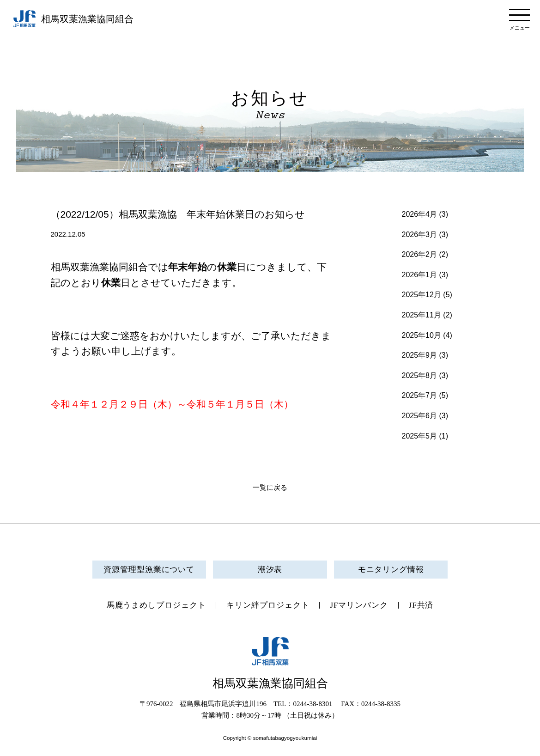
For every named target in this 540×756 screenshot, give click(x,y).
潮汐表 (270, 570)
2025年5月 (420, 436)
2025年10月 (422, 335)
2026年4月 (420, 214)
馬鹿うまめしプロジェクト (156, 605)
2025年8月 (420, 375)
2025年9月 (420, 355)
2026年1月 (420, 275)
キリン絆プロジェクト (268, 605)
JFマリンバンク (359, 605)
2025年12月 (422, 295)
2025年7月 (420, 395)
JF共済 (421, 605)
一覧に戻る (270, 488)
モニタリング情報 (391, 570)
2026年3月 (420, 235)
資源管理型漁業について (149, 570)
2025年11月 (422, 315)
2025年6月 (420, 416)
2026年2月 (420, 254)
